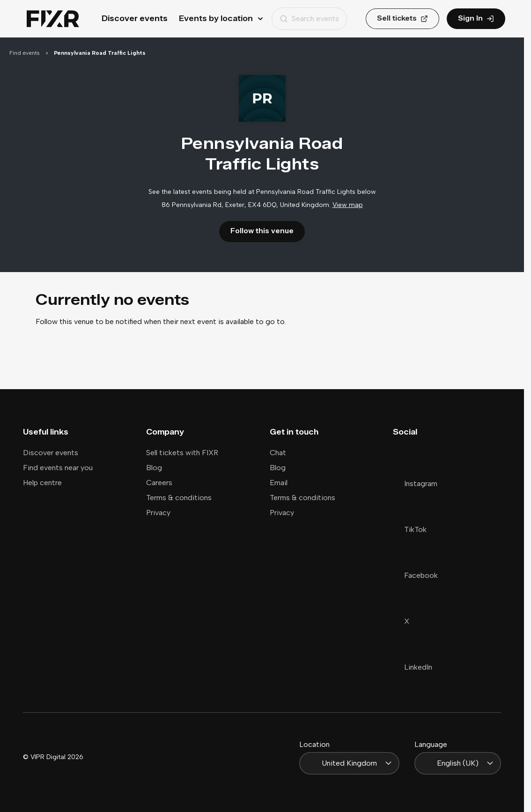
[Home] (53, 19)
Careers (159, 483)
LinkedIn (413, 667)
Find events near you (58, 468)
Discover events (135, 18)
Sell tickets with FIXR (182, 453)
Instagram (415, 484)
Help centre (42, 483)
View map (348, 205)
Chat (278, 453)
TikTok (410, 529)
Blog (154, 468)
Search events (309, 18)
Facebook (415, 575)
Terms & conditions (179, 498)
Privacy (158, 513)
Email (279, 483)
